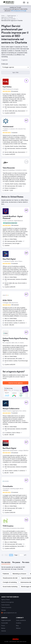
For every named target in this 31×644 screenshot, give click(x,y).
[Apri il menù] (28, 3)
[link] (24, 3)
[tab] (6, 562)
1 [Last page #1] (26, 555)
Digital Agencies (12, 16)
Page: (16, 555)
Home (3, 16)
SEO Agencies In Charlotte (8, 19)
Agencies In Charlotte (7, 17)
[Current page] (21, 555)
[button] (15, 67)
